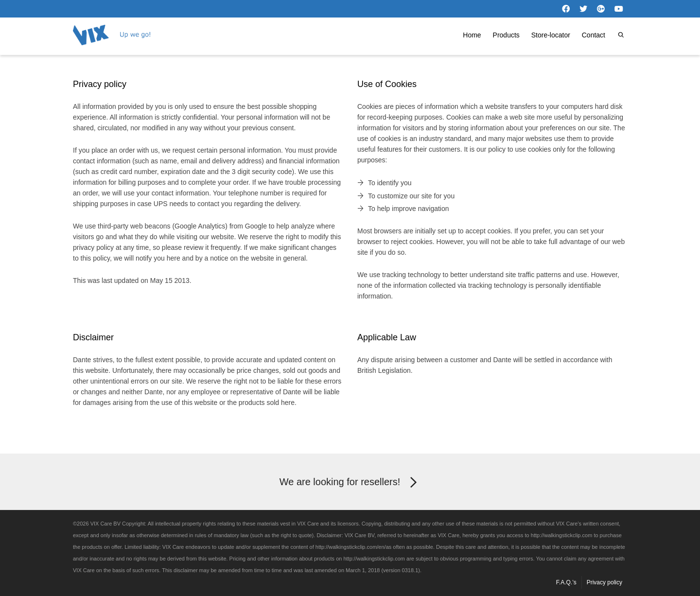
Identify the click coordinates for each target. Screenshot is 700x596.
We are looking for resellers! (350, 483)
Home (472, 35)
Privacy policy (604, 582)
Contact (594, 35)
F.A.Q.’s (566, 582)
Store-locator (551, 35)
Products (506, 35)
